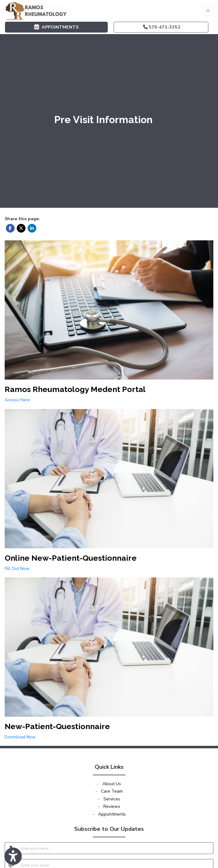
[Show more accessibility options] (13, 857)
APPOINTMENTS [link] (56, 27)
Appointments (112, 814)
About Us (112, 784)
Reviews (112, 806)
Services (112, 799)
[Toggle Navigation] (208, 11)
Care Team (112, 791)
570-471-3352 (162, 27)
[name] (115, 848)
